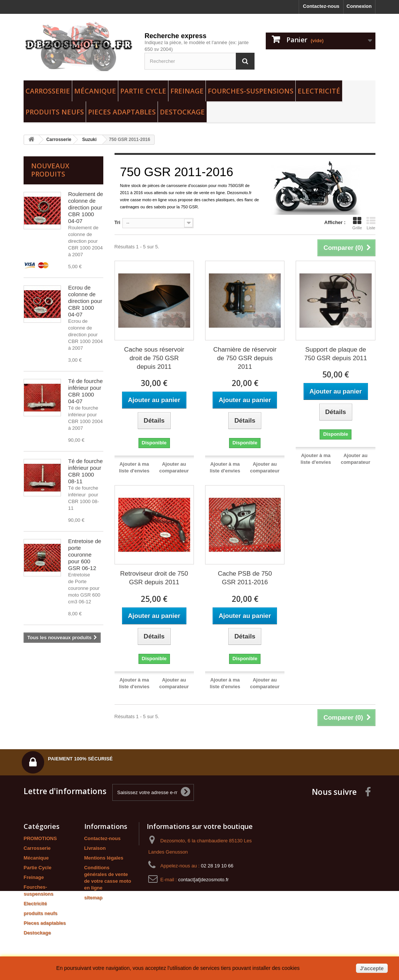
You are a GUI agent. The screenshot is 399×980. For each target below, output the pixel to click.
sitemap (93, 898)
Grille (357, 223)
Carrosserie (48, 91)
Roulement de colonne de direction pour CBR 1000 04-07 (86, 207)
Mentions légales (104, 858)
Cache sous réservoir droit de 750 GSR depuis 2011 (154, 358)
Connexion (359, 6)
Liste (371, 223)
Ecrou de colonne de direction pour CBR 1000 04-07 (85, 301)
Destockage (182, 112)
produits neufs (55, 112)
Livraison (95, 848)
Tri (118, 222)
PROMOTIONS (40, 838)
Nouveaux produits (50, 170)
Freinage (187, 91)
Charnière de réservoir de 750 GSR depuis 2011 (245, 358)
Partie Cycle (143, 91)
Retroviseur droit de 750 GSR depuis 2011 (154, 578)
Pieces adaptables (122, 112)
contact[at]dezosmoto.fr (203, 880)
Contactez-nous (321, 6)
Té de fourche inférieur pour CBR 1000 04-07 (86, 391)
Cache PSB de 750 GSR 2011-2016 (245, 578)
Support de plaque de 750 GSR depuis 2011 (336, 354)
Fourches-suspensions (251, 91)
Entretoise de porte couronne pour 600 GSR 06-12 (85, 555)
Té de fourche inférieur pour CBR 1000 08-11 (86, 471)
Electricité (319, 91)
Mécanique (95, 91)
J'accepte (372, 968)
